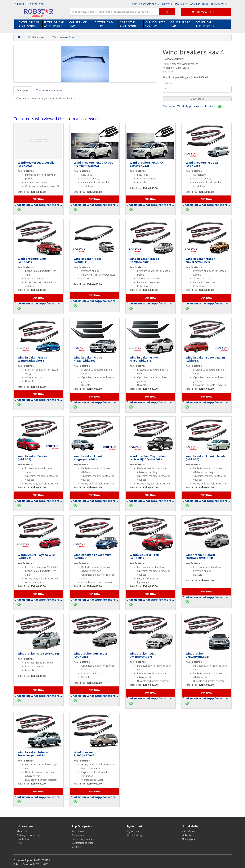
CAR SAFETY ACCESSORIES (129, 24)
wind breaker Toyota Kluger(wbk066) (89, 458)
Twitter (187, 835)
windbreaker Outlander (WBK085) (91, 655)
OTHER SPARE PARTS (180, 24)
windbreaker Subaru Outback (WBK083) (200, 556)
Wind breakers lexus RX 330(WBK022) (146, 164)
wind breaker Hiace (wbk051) (88, 260)
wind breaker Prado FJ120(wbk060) (88, 359)
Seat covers (78, 831)
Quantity (167, 83)
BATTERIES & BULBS (104, 24)
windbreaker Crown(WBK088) (197, 655)
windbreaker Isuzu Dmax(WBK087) (143, 655)
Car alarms (78, 835)
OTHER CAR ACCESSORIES (205, 24)
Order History (135, 835)
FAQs (20, 843)
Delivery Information (28, 835)
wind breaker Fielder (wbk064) (32, 458)
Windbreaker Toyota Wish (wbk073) (37, 556)
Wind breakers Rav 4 (64, 37)
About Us (22, 831)
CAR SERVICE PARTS (78, 24)
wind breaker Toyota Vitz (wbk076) (92, 556)
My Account (133, 831)
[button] (197, 99)
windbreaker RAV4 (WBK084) (38, 653)
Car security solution (83, 839)
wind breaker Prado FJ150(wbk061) (144, 359)
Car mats (77, 847)
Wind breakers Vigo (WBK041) (32, 260)
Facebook (189, 831)
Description (23, 90)
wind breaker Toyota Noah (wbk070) (205, 458)
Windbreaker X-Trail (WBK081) (144, 556)
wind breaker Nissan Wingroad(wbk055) (32, 359)
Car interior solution (83, 843)
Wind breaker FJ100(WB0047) (85, 754)
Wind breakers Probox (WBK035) (202, 164)
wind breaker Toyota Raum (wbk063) (205, 359)
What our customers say (49, 90)
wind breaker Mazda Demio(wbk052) (144, 260)
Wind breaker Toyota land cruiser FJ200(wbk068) (149, 458)
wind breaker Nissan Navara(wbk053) (200, 260)
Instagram (189, 839)
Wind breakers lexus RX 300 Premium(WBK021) (94, 164)
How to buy (23, 839)
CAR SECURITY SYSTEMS (155, 24)
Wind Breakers (36, 37)
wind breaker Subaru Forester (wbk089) (33, 754)
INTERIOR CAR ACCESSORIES (54, 24)
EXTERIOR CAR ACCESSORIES (29, 24)
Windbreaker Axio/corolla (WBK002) (36, 164)
